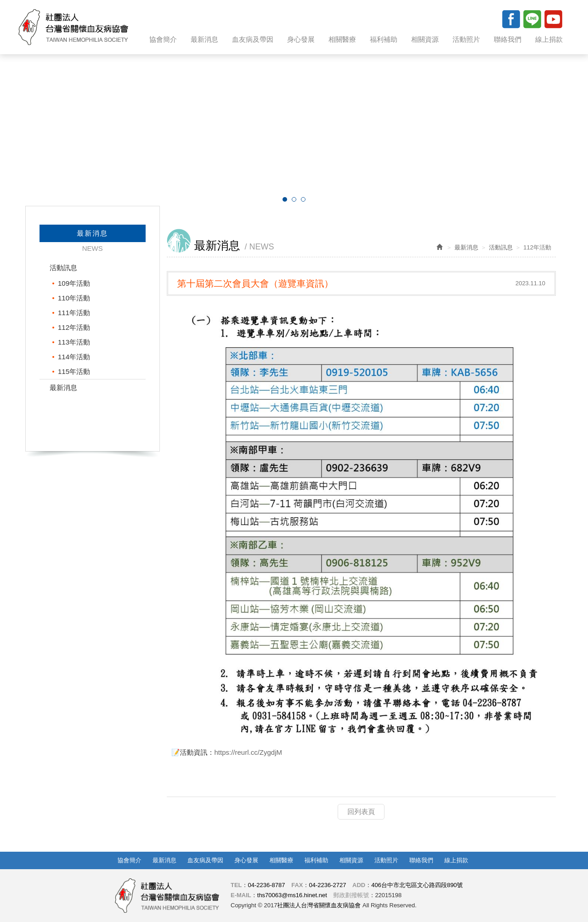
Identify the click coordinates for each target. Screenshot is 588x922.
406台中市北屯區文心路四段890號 (417, 885)
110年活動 (74, 298)
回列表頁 (361, 812)
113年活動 (74, 342)
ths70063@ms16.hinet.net (292, 895)
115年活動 (74, 371)
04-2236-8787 (267, 885)
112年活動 (74, 327)
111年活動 (74, 313)
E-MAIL (241, 895)
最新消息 (63, 387)
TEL (236, 885)
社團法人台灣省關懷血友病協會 (73, 27)
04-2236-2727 (327, 885)
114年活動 (74, 357)
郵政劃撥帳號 (351, 895)
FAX (297, 885)
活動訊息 (63, 268)
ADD (359, 885)
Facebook (511, 19)
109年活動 (74, 283)
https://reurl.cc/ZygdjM (249, 752)
